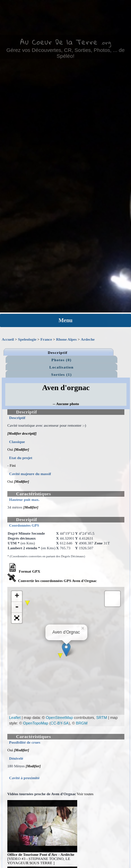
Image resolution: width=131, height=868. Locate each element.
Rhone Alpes (67, 339)
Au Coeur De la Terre (59, 42)
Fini (13, 465)
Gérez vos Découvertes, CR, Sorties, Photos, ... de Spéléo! (65, 53)
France (46, 339)
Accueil (8, 339)
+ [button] (17, 596)
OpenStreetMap (59, 718)
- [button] (17, 607)
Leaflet (15, 718)
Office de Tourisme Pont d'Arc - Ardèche (41, 854)
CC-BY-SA (60, 723)
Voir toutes (85, 794)
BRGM (82, 723)
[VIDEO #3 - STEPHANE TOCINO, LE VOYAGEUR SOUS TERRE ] (39, 861)
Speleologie (27, 339)
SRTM (101, 718)
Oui (10, 449)
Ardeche (88, 339)
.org (106, 42)
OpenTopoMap (36, 723)
